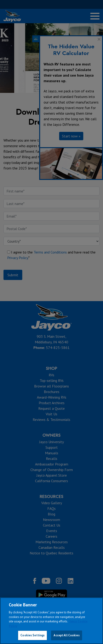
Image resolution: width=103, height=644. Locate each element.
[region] (51, 621)
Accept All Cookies (66, 635)
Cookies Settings (32, 635)
